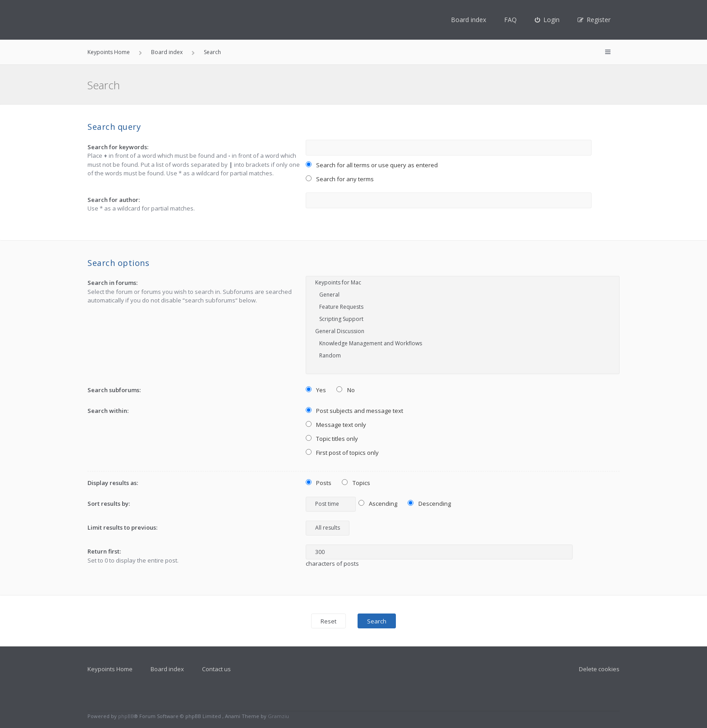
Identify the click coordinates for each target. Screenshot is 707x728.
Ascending (378, 504)
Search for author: (114, 200)
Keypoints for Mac (463, 282)
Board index (468, 20)
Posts (319, 483)
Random (463, 355)
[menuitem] (547, 20)
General (463, 295)
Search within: (108, 411)
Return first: (104, 551)
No (346, 390)
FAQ (510, 20)
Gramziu (278, 716)
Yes (316, 390)
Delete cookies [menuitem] (599, 669)
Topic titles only (332, 439)
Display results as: (113, 483)
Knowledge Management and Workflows (463, 343)
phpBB (126, 716)
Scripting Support (463, 319)
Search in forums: (112, 283)
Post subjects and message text (355, 411)
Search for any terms (340, 179)
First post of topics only (342, 453)
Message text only (336, 425)
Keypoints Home (110, 669)
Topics (356, 483)
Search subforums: (114, 390)
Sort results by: (109, 504)
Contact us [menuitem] (216, 669)
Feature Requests (463, 307)
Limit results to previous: (122, 527)
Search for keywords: (118, 147)
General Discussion (463, 331)
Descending (429, 504)
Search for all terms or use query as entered (372, 165)
